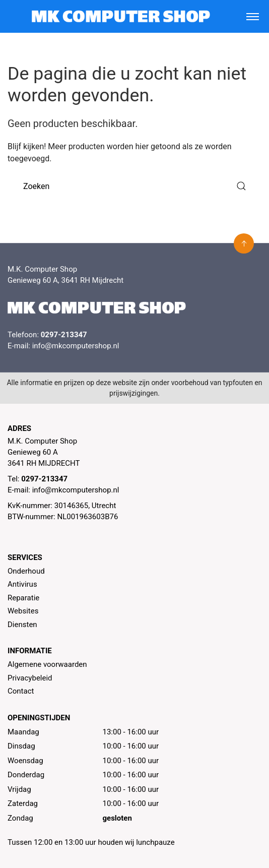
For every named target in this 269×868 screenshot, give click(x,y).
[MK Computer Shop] (121, 16)
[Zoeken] (134, 186)
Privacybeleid (30, 678)
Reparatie (23, 598)
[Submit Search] (241, 186)
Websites (23, 611)
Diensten (22, 625)
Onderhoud (26, 571)
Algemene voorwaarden (47, 664)
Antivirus (22, 584)
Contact (21, 691)
